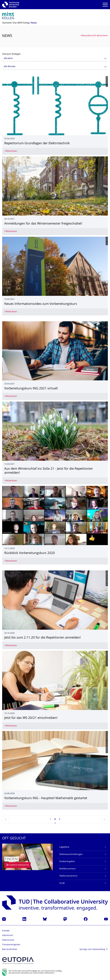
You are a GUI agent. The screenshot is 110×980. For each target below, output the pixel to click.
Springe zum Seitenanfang (92, 949)
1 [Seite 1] (50, 819)
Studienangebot (67, 862)
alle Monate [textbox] (10, 67)
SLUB (62, 883)
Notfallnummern (68, 869)
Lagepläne (64, 847)
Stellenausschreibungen (71, 854)
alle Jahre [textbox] (8, 58)
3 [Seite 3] (60, 819)
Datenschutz (8, 940)
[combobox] (55, 58)
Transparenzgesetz (11, 945)
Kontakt (6, 931)
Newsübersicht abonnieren (95, 36)
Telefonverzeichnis (68, 876)
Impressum (8, 935)
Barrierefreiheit (10, 949)
